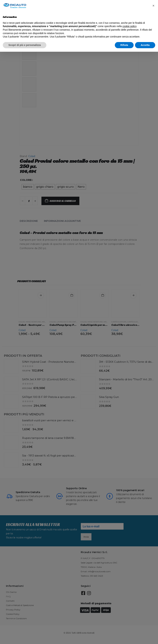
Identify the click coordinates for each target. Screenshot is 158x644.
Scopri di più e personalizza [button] (25, 45)
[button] (153, 6)
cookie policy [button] (129, 26)
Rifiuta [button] (124, 45)
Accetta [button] (145, 45)
